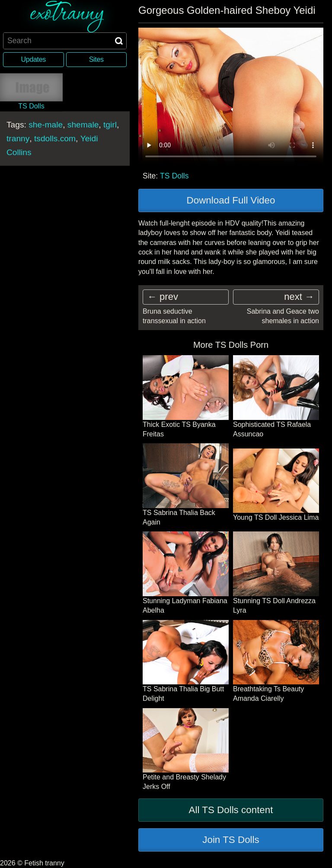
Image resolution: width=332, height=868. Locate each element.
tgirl (110, 124)
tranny (18, 138)
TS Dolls (174, 176)
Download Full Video (231, 200)
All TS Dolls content (231, 810)
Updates (34, 59)
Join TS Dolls (231, 840)
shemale (83, 124)
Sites (96, 59)
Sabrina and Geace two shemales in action (283, 316)
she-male (46, 124)
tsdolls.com (55, 138)
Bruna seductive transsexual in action (174, 316)
